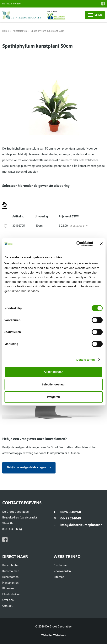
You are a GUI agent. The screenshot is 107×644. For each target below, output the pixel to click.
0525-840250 (14, 4)
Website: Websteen (54, 635)
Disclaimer (61, 565)
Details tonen (86, 360)
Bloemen (8, 588)
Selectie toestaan (53, 384)
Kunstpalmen (11, 571)
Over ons (8, 600)
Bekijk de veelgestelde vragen (26, 467)
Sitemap (59, 577)
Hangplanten (10, 583)
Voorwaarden (62, 571)
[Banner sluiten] (101, 244)
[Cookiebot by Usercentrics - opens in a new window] (76, 244)
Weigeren (53, 397)
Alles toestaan (54, 372)
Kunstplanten (11, 565)
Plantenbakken (12, 594)
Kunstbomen (10, 577)
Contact (7, 606)
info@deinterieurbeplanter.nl (82, 525)
